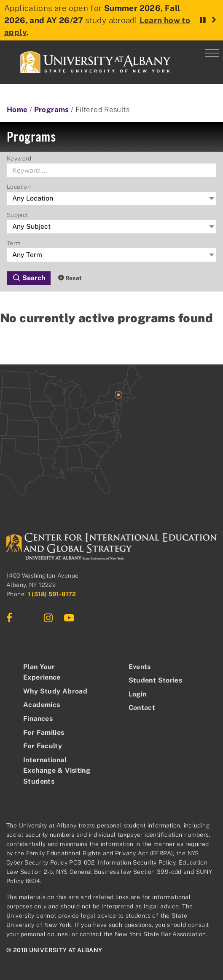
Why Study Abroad (55, 691)
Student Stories (156, 680)
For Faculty (43, 746)
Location (19, 187)
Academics (42, 705)
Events (140, 667)
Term (14, 243)
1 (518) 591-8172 (52, 594)
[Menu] (212, 51)
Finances (38, 719)
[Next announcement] (214, 20)
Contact (142, 708)
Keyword (19, 158)
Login (138, 694)
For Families (44, 732)
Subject (17, 215)
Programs (52, 110)
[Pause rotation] (203, 20)
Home (17, 110)
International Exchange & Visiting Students (57, 771)
